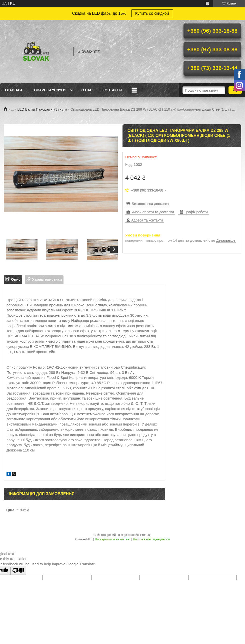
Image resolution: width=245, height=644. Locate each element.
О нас (87, 90)
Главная (13, 90)
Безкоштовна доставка (150, 204)
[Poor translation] (18, 571)
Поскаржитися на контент (113, 539)
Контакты (112, 90)
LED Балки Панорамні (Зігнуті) (42, 109)
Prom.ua (146, 535)
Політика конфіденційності (151, 539)
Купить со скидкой (152, 13)
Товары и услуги (49, 90)
